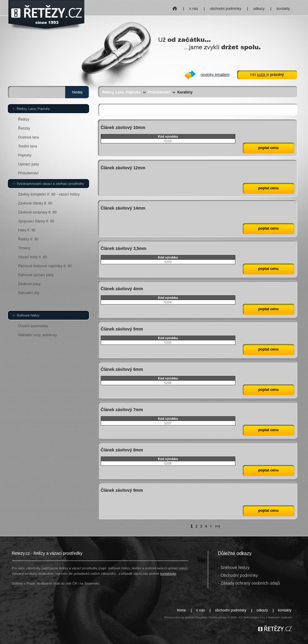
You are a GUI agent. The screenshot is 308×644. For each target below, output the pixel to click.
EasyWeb (201, 617)
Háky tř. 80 (27, 230)
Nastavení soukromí (280, 617)
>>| (217, 526)
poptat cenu (269, 148)
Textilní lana (28, 146)
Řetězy (24, 119)
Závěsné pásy (29, 284)
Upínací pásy (29, 164)
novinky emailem (215, 74)
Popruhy (25, 155)
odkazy (259, 9)
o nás (194, 9)
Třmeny (24, 248)
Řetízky (24, 128)
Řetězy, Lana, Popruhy (121, 92)
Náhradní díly (29, 293)
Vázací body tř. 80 (33, 257)
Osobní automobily (33, 326)
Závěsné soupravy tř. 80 (38, 212)
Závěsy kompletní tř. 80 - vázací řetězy (49, 194)
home (175, 7)
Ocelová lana (29, 137)
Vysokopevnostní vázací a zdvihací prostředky (50, 184)
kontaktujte (168, 574)
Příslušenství (159, 92)
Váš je (267, 75)
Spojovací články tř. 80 (36, 221)
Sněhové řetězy (28, 315)
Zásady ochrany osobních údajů (250, 583)
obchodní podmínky (226, 9)
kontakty (283, 9)
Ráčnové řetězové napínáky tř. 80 (45, 266)
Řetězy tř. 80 (28, 239)
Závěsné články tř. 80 (35, 203)
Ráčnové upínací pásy (36, 275)
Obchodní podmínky (239, 575)
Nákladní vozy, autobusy (38, 335)
